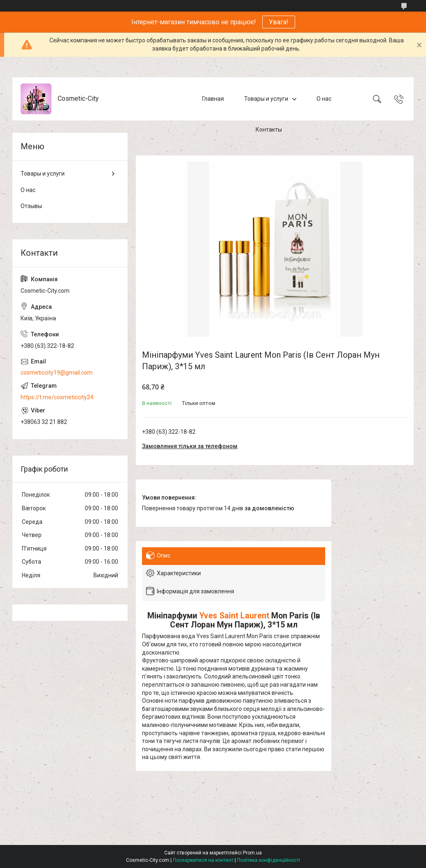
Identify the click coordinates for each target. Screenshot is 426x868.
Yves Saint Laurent (234, 616)
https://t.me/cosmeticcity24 (57, 397)
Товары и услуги (266, 99)
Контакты (269, 130)
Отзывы (31, 206)
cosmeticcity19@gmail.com (57, 373)
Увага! (279, 22)
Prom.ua (252, 853)
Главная (213, 99)
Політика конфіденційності (269, 860)
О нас (324, 99)
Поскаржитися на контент (203, 860)
